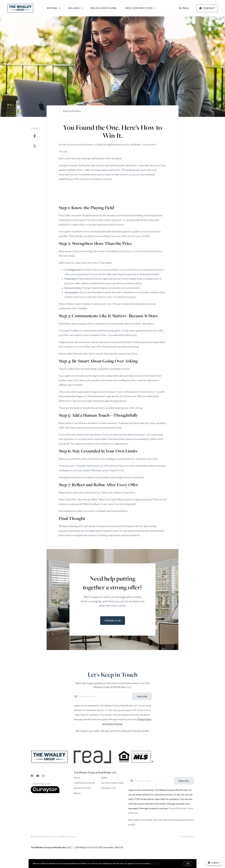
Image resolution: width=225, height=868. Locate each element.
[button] (214, 863)
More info (155, 863)
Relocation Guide (104, 8)
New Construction (139, 8)
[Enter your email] (105, 696)
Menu (184, 8)
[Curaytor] (45, 792)
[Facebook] (32, 776)
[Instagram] (43, 776)
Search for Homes (83, 788)
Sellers (104, 777)
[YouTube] (38, 776)
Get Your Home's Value (112, 783)
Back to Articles (72, 111)
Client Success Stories (84, 783)
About (77, 777)
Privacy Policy (187, 836)
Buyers (77, 793)
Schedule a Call (108, 788)
